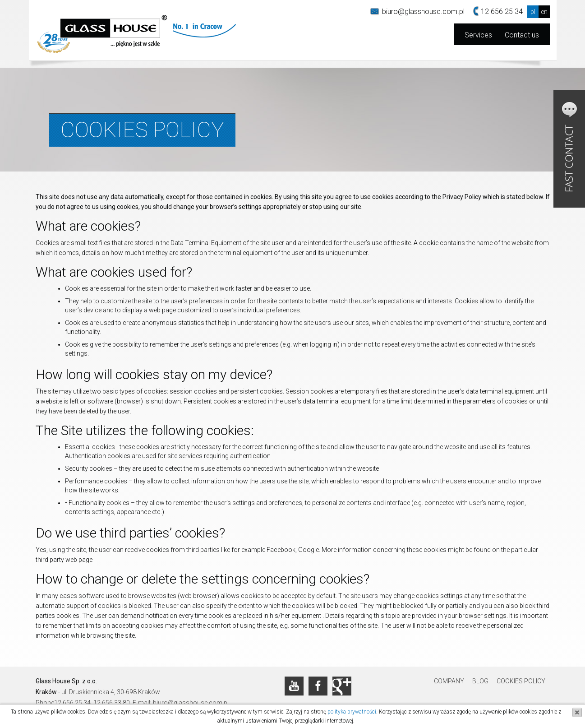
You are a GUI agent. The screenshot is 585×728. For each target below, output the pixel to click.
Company (449, 681)
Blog (480, 681)
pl (533, 12)
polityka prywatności (352, 712)
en (544, 12)
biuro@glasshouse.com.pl (423, 12)
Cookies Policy (521, 681)
